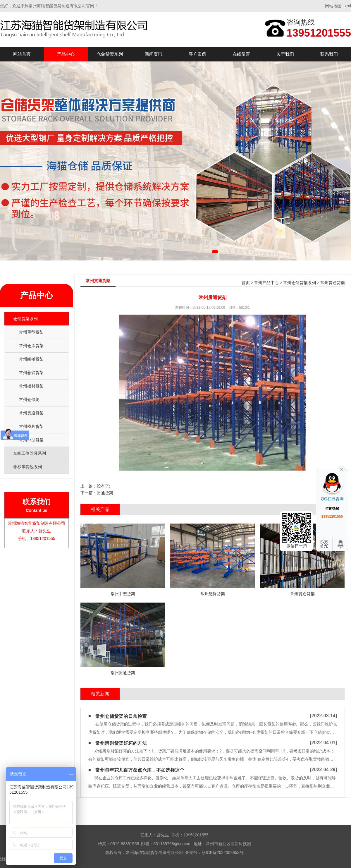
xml (348, 6)
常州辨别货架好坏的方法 (121, 743)
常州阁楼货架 (31, 359)
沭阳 (4, 859)
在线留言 (241, 54)
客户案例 (197, 54)
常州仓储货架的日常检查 (121, 716)
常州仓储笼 (29, 399)
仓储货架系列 (110, 54)
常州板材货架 (31, 386)
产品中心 (66, 54)
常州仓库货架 (31, 346)
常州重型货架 (31, 332)
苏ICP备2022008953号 (222, 852)
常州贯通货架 (31, 413)
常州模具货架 (31, 426)
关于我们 (285, 54)
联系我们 (329, 54)
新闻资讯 (154, 54)
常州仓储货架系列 (300, 283)
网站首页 (22, 54)
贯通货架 (105, 493)
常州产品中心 (266, 283)
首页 (246, 283)
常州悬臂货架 (31, 373)
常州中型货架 (31, 440)
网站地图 (333, 6)
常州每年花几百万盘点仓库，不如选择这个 (140, 770)
